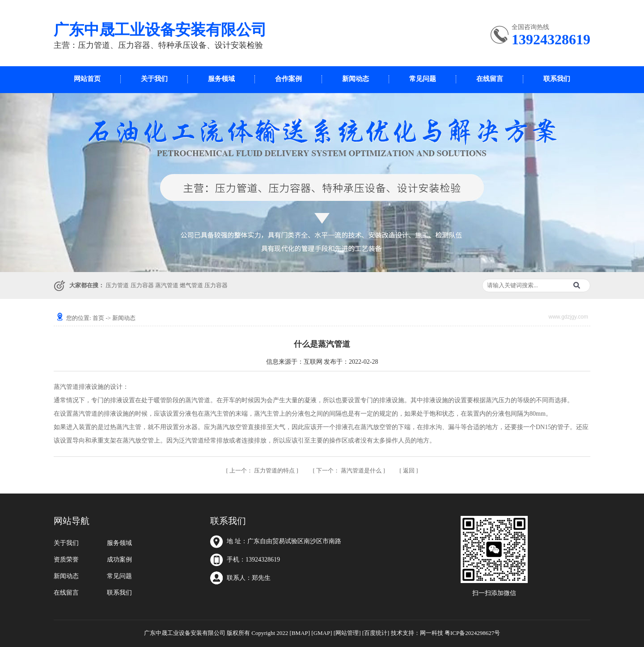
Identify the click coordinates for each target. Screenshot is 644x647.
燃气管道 (191, 285)
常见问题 (423, 79)
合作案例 (288, 79)
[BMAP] (300, 633)
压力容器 (142, 285)
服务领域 (221, 79)
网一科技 (432, 633)
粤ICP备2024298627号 (472, 633)
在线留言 (490, 79)
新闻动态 (356, 79)
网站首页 (87, 79)
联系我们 (557, 79)
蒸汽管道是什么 (350, 470)
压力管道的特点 (263, 470)
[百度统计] (376, 633)
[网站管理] (347, 633)
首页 (98, 318)
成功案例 (119, 560)
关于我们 (154, 79)
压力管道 (117, 285)
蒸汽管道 (167, 285)
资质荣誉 (66, 560)
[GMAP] (322, 633)
